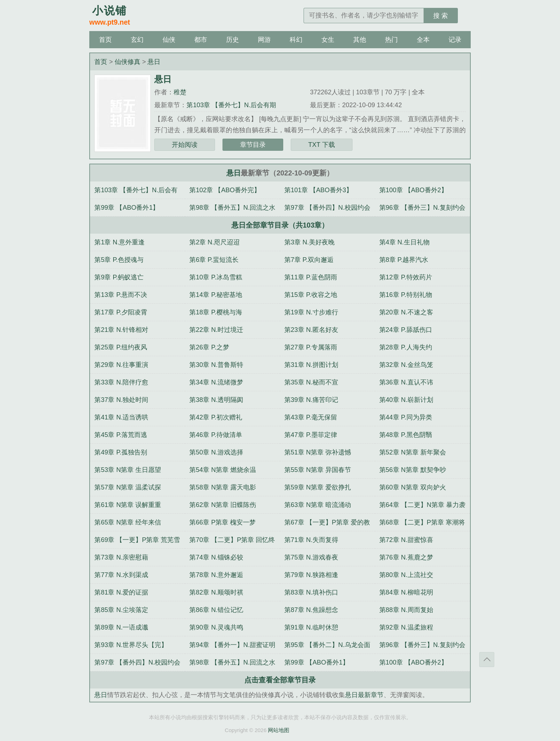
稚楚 (180, 92)
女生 (328, 40)
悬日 (154, 62)
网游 (264, 40)
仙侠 (169, 40)
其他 (360, 40)
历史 (232, 40)
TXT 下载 (322, 145)
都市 (201, 40)
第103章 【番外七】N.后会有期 (231, 105)
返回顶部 (487, 660)
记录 (455, 40)
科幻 (296, 40)
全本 (423, 40)
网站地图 (279, 730)
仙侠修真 (127, 62)
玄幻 (137, 40)
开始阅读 (185, 145)
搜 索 (441, 16)
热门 (391, 40)
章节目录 (253, 145)
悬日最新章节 (364, 695)
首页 (105, 40)
